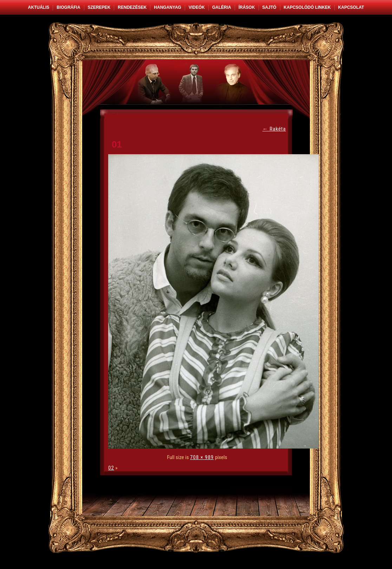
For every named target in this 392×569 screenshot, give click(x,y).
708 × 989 (202, 457)
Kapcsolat (351, 7)
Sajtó (269, 7)
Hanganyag (168, 7)
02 (111, 468)
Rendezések (132, 7)
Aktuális (39, 7)
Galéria (222, 7)
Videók (197, 7)
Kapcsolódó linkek (307, 7)
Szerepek (99, 7)
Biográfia (68, 7)
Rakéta (274, 129)
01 (117, 144)
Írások (247, 7)
